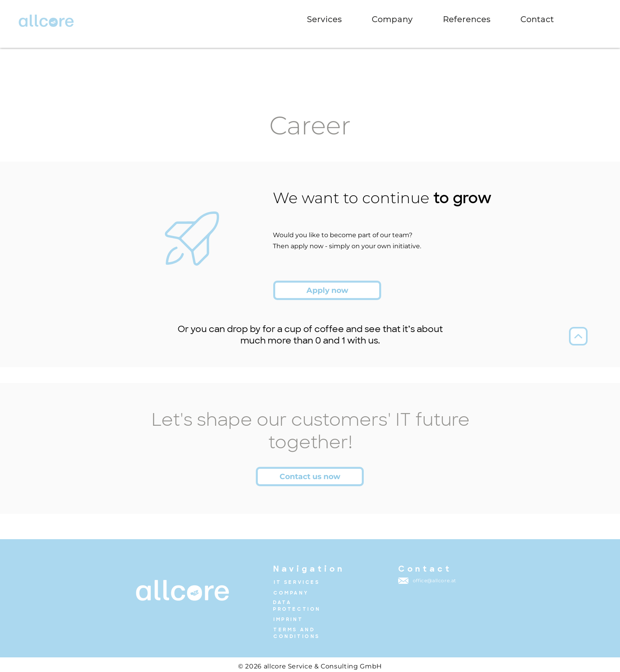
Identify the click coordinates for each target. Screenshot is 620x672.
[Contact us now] (310, 477)
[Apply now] (327, 290)
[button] (467, 19)
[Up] (578, 336)
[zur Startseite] (46, 21)
